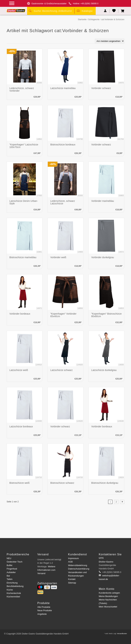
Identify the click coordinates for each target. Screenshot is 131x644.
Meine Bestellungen (108, 596)
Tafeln (10, 579)
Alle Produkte (44, 607)
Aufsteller (11, 572)
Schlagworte (94, 19)
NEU (9, 558)
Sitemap (72, 583)
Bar (8, 576)
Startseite (82, 19)
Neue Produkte (45, 610)
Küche (10, 590)
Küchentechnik (14, 593)
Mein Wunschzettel (108, 607)
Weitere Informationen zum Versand (46, 570)
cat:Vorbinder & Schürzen (113, 19)
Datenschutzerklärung (79, 569)
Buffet (9, 565)
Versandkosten (122, 634)
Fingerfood (12, 569)
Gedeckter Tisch (14, 562)
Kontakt (72, 579)
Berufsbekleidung (15, 586)
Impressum (73, 558)
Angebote (42, 614)
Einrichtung (12, 583)
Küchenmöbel (13, 597)
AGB (70, 562)
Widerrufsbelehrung (78, 565)
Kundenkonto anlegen (109, 593)
